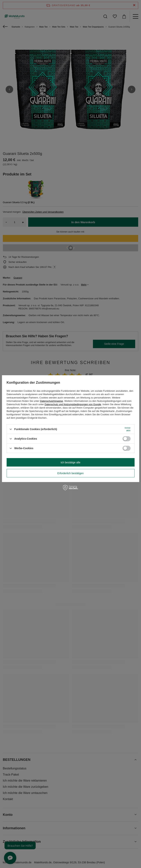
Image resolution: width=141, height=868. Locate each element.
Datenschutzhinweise (52, 401)
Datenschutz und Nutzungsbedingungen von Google (73, 404)
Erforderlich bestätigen (70, 473)
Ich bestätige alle (70, 462)
